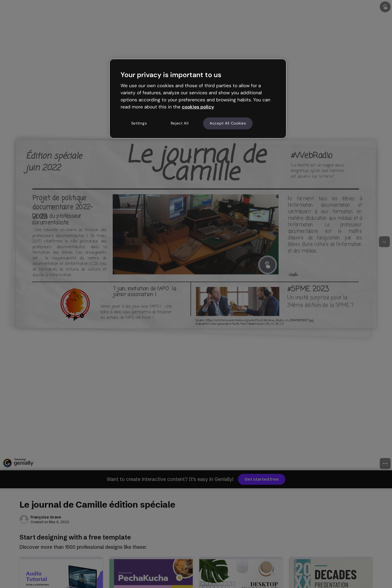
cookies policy (198, 107)
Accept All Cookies (228, 123)
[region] (198, 99)
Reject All (180, 123)
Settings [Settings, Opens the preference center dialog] (139, 123)
